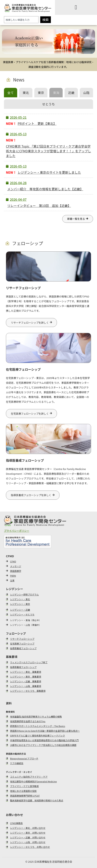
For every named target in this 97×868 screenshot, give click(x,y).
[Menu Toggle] (76, 7)
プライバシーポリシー (17, 531)
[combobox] (21, 20)
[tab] (11, 93)
